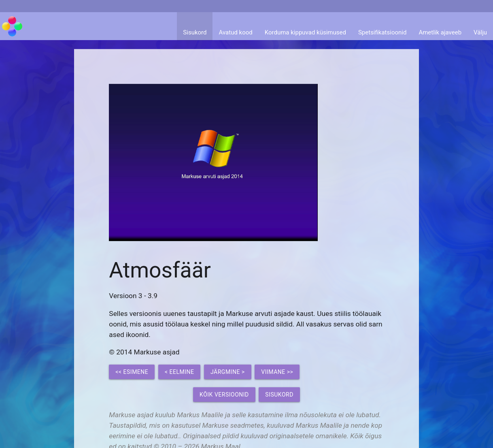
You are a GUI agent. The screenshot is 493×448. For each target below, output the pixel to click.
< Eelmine (180, 372)
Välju (480, 32)
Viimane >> (277, 372)
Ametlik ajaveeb (440, 32)
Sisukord (195, 32)
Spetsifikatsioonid (382, 32)
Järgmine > (228, 372)
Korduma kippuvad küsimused (305, 32)
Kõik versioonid (224, 395)
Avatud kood (235, 32)
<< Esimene (132, 372)
